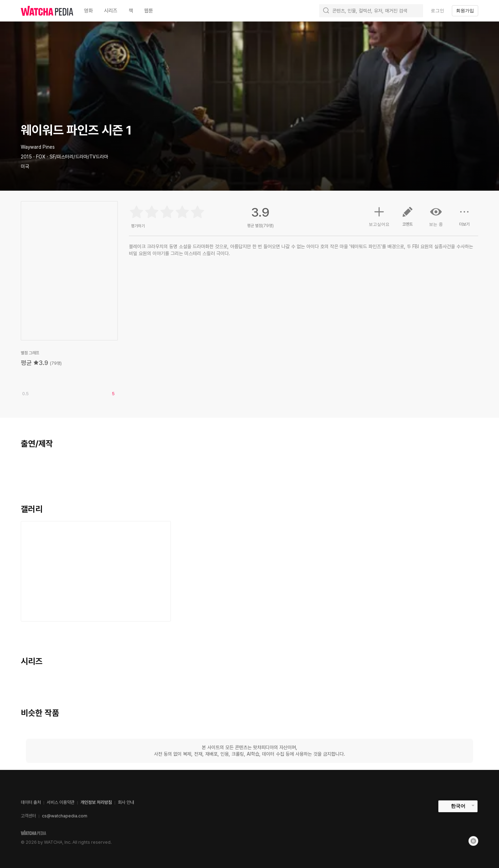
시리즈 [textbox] (111, 11)
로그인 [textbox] (437, 11)
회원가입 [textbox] (465, 11)
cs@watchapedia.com (65, 816)
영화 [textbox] (88, 11)
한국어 (458, 806)
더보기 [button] (464, 219)
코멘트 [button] (408, 219)
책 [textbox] (131, 11)
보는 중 (436, 216)
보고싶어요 (379, 216)
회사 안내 (126, 802)
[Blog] (473, 841)
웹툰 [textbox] (149, 11)
